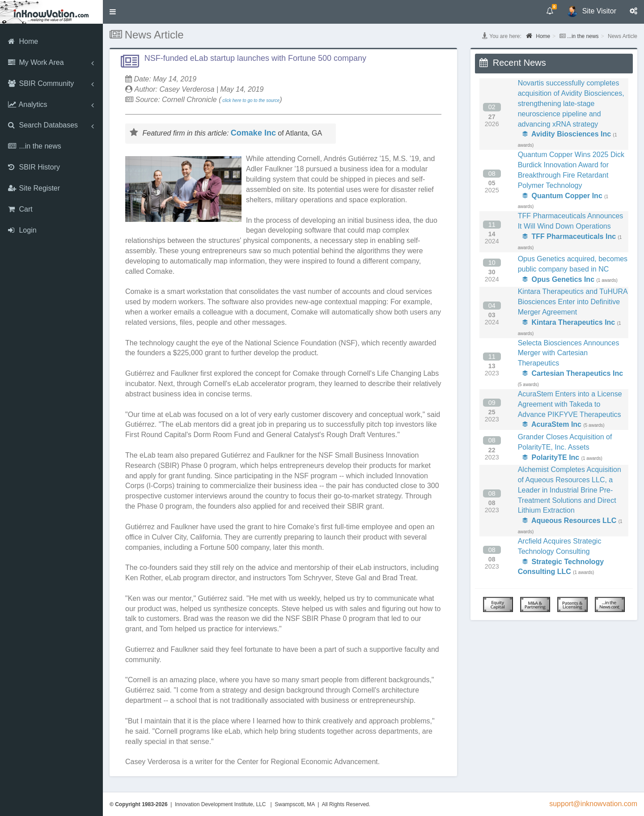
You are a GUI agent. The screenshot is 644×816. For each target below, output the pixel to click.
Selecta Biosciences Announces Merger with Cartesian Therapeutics (569, 353)
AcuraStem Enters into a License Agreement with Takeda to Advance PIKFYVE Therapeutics (570, 404)
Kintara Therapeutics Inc (569, 322)
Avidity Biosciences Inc (567, 134)
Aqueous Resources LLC (570, 521)
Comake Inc (253, 133)
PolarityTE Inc (551, 457)
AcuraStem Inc (552, 424)
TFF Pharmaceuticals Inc (569, 236)
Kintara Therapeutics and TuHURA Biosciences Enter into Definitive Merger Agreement (573, 302)
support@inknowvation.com (593, 804)
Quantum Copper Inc (562, 196)
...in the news (583, 36)
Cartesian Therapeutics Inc (573, 373)
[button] (113, 12)
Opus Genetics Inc (558, 279)
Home (538, 36)
